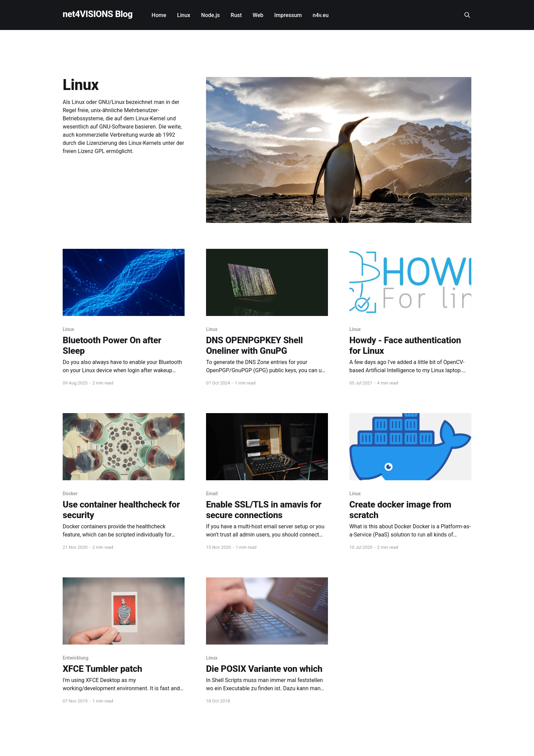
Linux (184, 15)
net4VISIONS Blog (98, 14)
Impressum (288, 15)
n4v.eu (321, 15)
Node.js (211, 15)
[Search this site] (467, 15)
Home (159, 15)
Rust (236, 15)
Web (258, 15)
